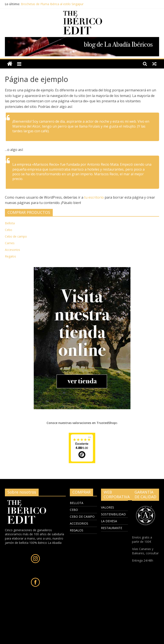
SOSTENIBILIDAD (113, 514)
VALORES (108, 507)
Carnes (10, 243)
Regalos (10, 256)
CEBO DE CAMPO (82, 517)
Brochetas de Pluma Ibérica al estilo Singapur (52, 4)
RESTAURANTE (112, 528)
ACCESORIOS (79, 523)
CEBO (74, 510)
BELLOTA (77, 503)
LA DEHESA (109, 521)
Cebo (9, 230)
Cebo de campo (16, 236)
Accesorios (12, 250)
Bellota (10, 223)
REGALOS (77, 530)
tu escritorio (94, 197)
